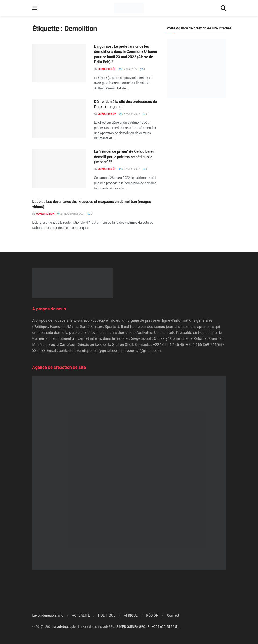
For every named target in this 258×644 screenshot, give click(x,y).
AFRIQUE (131, 615)
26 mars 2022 (130, 114)
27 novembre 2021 (71, 214)
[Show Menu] (35, 8)
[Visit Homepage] (129, 8)
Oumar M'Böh (107, 69)
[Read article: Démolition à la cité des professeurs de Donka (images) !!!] (59, 118)
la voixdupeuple (64, 627)
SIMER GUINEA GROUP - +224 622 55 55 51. (148, 627)
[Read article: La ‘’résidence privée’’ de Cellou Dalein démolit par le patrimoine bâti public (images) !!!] (59, 168)
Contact (173, 615)
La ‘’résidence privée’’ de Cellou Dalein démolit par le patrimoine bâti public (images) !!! (125, 157)
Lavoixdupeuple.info (48, 615)
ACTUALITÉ (81, 615)
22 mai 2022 (128, 69)
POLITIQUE (107, 615)
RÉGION (152, 615)
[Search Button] (223, 8)
